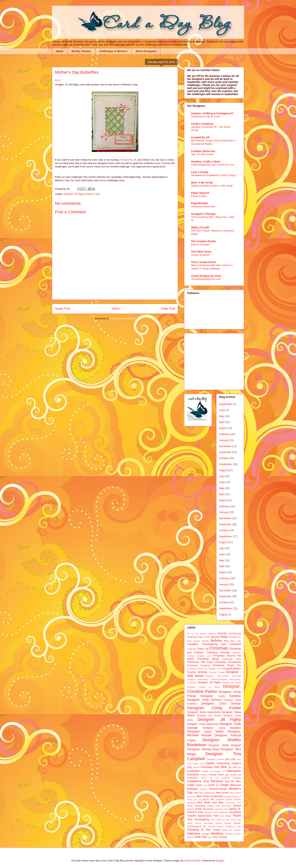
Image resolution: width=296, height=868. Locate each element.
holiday (204, 775)
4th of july (193, 634)
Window (191, 837)
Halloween (234, 771)
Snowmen (208, 809)
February (224, 434)
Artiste (207, 637)
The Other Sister (201, 252)
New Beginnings (207, 793)
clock (219, 669)
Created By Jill (128, 160)
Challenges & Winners (113, 51)
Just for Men (233, 781)
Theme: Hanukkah (204, 823)
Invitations (194, 781)
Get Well (220, 767)
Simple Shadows (200, 255)
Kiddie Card (194, 785)
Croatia (221, 672)
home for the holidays (215, 778)
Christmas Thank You (227, 665)
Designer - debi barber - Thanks (202, 679)
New (196, 793)
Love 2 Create (200, 172)
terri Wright (226, 816)
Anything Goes (195, 637)
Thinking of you (233, 826)
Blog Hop (229, 641)
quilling (229, 799)
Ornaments (217, 796)
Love (205, 785)
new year (191, 796)
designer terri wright (231, 682)
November (225, 452)
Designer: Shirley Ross (203, 749)
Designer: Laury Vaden (206, 731)
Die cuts (230, 759)
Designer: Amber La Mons (203, 687)
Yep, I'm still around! (202, 154)
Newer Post (63, 309)
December (225, 446)
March (223, 428)
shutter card (213, 806)
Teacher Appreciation (200, 816)
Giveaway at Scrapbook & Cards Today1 (214, 175)
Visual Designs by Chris (206, 276)
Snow (198, 809)
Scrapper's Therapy (203, 214)
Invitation (237, 778)
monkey (204, 789)
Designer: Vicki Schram (204, 700)
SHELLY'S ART (200, 227)
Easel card (198, 764)
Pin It (58, 80)
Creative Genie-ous (203, 151)
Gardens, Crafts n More (206, 162)
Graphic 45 (219, 771)
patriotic (228, 796)
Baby (224, 637)
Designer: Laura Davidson (222, 728)
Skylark (191, 809)
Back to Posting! (200, 244)
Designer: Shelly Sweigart (225, 745)
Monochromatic (218, 789)
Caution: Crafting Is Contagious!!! (212, 113)
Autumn (215, 637)
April (222, 422)
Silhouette (226, 806)
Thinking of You (199, 830)
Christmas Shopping (199, 665)
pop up (197, 799)
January (224, 440)
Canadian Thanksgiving (202, 644)
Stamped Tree (211, 812)
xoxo (210, 837)
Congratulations (232, 668)
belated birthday (201, 641)
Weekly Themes (81, 51)
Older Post (168, 309)
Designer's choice (215, 759)
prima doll (209, 799)
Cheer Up (202, 649)
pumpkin (220, 799)
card (223, 644)
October (224, 458)
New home (222, 793)
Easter (210, 763)
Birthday (216, 641)
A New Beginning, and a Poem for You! (213, 165)
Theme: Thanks (223, 823)
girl (240, 767)
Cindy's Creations (202, 124)
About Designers (146, 51)
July (222, 476)
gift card (233, 767)
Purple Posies (199, 196)
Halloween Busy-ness (203, 206)
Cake (239, 641)
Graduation (194, 771)
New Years (203, 796)
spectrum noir (221, 809)
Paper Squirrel (200, 193)
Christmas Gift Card (200, 662)
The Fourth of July (220, 820)
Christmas (219, 648)
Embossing (223, 763)
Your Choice (220, 837)
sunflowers (223, 812)
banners (233, 637)
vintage (206, 834)
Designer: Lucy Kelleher (221, 696)
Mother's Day (92, 194)
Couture (213, 672)
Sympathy (235, 812)
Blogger (220, 861)
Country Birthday (197, 672)
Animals (222, 633)
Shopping (200, 806)
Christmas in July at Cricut (206, 116)
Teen (216, 816)
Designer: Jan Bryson (209, 716)
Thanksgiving (202, 819)
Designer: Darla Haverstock (204, 712)
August (223, 470)
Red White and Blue (210, 802)
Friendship (207, 767)
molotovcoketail (193, 861)
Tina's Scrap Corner (203, 262)
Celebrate (235, 644)
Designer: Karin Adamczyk (203, 724)
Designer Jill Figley (74, 194)
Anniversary (235, 634)
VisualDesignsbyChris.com (206, 279)
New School (235, 793)
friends (196, 767)
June (222, 410)
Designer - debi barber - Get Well (223, 676)
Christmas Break (208, 659)
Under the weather (231, 830)
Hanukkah (193, 774)
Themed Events (215, 826)
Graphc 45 (207, 771)
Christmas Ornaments (228, 662)
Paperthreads (199, 203)
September (226, 404)
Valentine (194, 834)
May (222, 416)
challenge (192, 649)
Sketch (237, 806)
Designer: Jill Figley (219, 719)
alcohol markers (208, 634)
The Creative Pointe (203, 241)
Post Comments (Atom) (122, 318)
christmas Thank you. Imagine (202, 669)
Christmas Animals (218, 652)
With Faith (201, 837)
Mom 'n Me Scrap (202, 183)
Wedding (217, 834)
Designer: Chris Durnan (221, 704)
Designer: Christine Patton (214, 689)
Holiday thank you (219, 775)
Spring (233, 809)
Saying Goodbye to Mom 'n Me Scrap (212, 186)
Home (60, 51)
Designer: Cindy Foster (214, 708)
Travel (216, 830)
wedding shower (233, 834)
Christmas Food (232, 659)
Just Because (213, 781)
